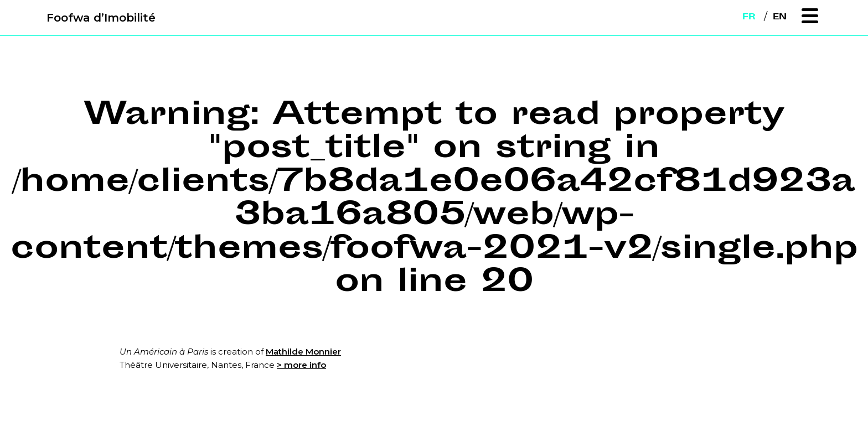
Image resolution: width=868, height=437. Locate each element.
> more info (301, 365)
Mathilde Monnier (303, 352)
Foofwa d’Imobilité (101, 18)
